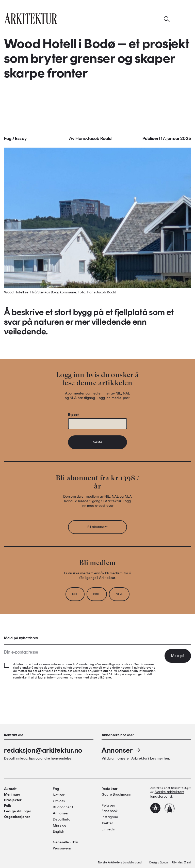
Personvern (62, 848)
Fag (8, 140)
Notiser (59, 795)
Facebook (110, 811)
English (59, 832)
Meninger (12, 794)
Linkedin (108, 829)
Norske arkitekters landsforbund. (167, 794)
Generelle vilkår (66, 842)
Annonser (121, 750)
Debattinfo (62, 819)
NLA (119, 596)
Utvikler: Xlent (182, 863)
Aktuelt (10, 789)
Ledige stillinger (18, 811)
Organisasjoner (17, 817)
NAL (97, 596)
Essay (21, 140)
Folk (8, 806)
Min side (60, 825)
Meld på (178, 656)
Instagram (110, 817)
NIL (75, 596)
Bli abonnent (97, 528)
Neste (97, 444)
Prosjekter (13, 800)
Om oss (59, 801)
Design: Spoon (159, 863)
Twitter (107, 823)
